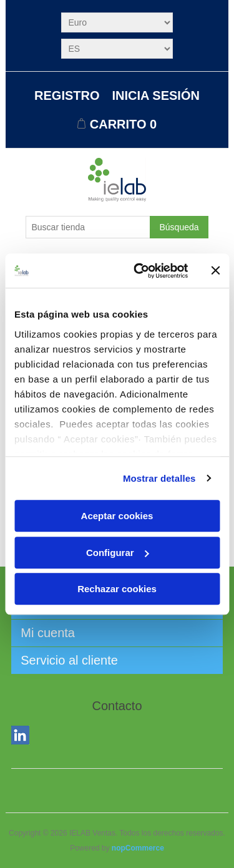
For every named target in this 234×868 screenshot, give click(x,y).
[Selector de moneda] (117, 22)
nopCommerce (138, 848)
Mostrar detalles (159, 478)
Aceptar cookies (117, 516)
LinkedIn (23, 738)
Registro (67, 95)
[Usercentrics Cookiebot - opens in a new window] (139, 271)
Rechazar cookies (117, 589)
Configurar (118, 553)
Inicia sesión (156, 95)
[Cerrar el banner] (215, 271)
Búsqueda (179, 227)
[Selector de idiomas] (117, 49)
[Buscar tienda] (88, 227)
